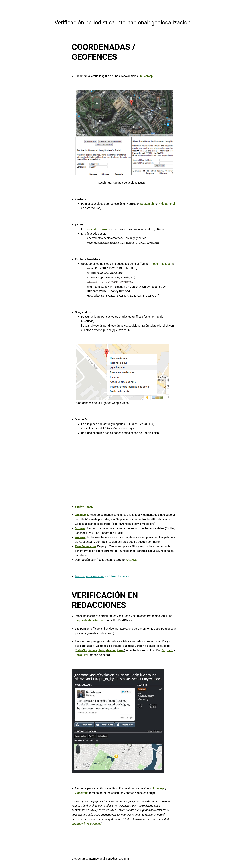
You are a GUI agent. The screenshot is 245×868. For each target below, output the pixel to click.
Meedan (111, 650)
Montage (159, 788)
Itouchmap (146, 76)
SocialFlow (82, 655)
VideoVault (82, 793)
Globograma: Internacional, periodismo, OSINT (101, 859)
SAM (101, 650)
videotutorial (167, 204)
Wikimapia (81, 515)
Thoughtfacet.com (162, 264)
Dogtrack (167, 650)
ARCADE (131, 560)
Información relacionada (86, 824)
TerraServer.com (85, 546)
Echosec (80, 528)
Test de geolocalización (90, 576)
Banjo (120, 650)
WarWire (80, 537)
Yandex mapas (84, 507)
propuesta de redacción (90, 620)
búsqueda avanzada (97, 229)
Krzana (93, 650)
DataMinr (81, 650)
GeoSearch (147, 204)
